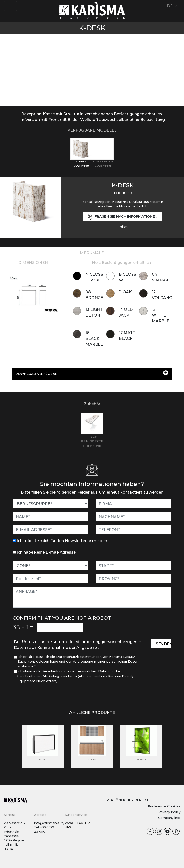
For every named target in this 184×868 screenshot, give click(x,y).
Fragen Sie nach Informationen (123, 217)
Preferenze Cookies (164, 806)
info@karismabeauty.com (53, 823)
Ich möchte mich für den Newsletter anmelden (62, 541)
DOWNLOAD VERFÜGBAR (92, 373)
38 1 (23, 627)
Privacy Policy (169, 812)
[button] (14, 64)
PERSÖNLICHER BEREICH (128, 800)
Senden (163, 644)
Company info (169, 818)
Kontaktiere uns (78, 825)
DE (172, 6)
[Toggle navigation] (10, 6)
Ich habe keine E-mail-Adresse (46, 552)
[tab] (81, 153)
